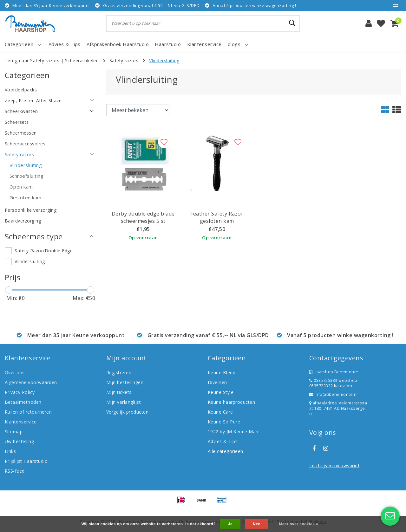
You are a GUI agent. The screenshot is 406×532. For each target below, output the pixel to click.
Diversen (217, 382)
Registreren (119, 372)
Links (10, 451)
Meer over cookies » (298, 524)
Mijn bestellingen (125, 382)
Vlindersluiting (164, 60)
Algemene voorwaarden (31, 382)
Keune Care (220, 412)
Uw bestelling (19, 441)
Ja (230, 524)
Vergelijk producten (127, 412)
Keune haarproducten (231, 402)
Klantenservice (21, 422)
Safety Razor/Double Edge (44, 251)
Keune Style (221, 392)
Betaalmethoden (23, 402)
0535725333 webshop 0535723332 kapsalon (333, 383)
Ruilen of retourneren (28, 412)
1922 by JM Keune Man (233, 432)
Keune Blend (222, 372)
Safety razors (124, 60)
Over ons (15, 372)
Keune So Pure (224, 422)
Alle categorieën (226, 451)
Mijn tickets (119, 392)
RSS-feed (15, 471)
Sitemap (14, 432)
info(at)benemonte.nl (334, 394)
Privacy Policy (20, 392)
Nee (256, 524)
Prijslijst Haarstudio (26, 461)
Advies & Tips (223, 441)
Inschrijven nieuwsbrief (334, 465)
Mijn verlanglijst (124, 402)
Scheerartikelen (82, 60)
